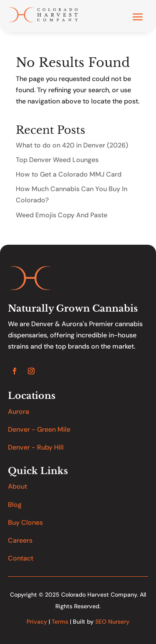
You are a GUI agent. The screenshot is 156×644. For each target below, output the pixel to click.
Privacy (37, 622)
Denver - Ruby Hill (36, 447)
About (17, 486)
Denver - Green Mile (39, 429)
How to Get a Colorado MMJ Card (69, 174)
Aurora (19, 412)
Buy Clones (25, 522)
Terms (60, 622)
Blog (15, 505)
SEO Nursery (112, 622)
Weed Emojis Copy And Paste (62, 215)
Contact (21, 558)
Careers (20, 540)
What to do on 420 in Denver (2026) (72, 145)
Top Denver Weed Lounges (57, 160)
